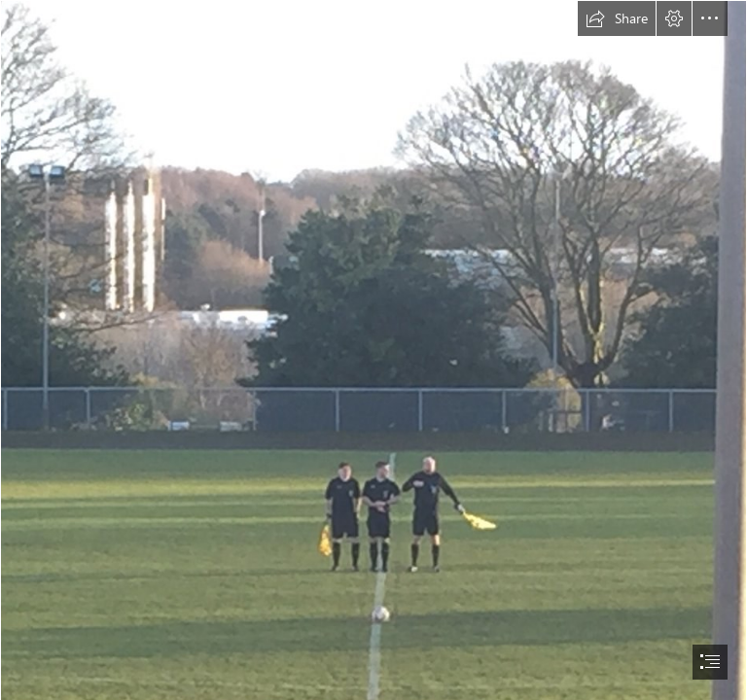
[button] (617, 18)
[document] (373, 350)
